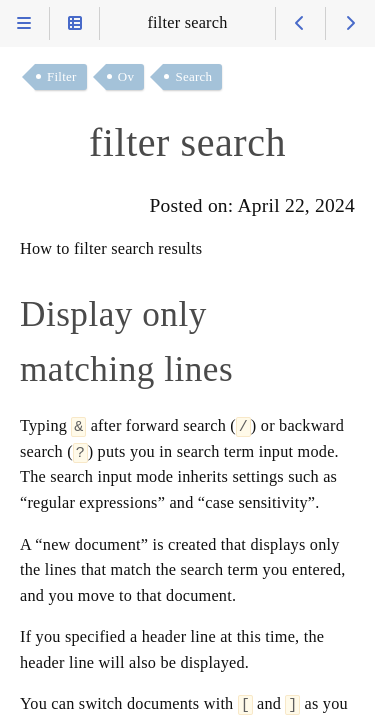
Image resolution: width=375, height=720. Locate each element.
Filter (62, 76)
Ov (126, 76)
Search (193, 76)
